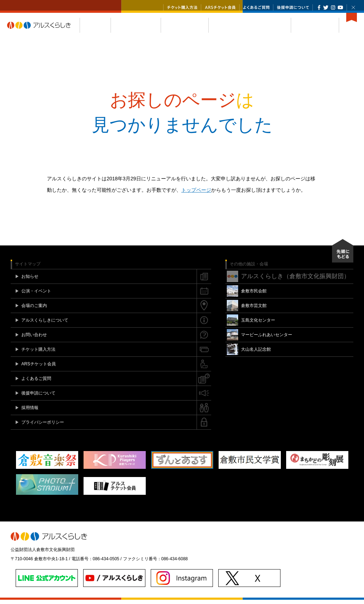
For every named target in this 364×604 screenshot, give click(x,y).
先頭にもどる (343, 255)
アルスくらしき (43, 30)
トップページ (196, 194)
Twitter (326, 7)
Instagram (333, 7)
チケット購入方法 (182, 7)
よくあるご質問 (256, 7)
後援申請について (293, 7)
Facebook (319, 7)
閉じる (353, 7)
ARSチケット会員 (220, 7)
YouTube (340, 7)
